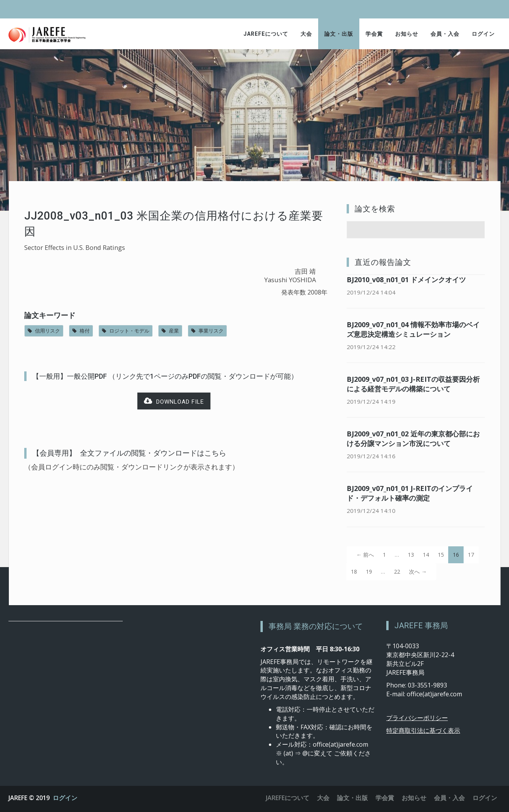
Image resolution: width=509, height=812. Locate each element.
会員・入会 (445, 34)
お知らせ (407, 34)
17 (471, 555)
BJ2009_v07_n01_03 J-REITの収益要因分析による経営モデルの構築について (413, 384)
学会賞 (374, 34)
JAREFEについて (266, 34)
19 (369, 572)
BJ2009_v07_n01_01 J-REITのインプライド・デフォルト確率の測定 (410, 493)
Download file (174, 401)
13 (411, 555)
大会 (306, 34)
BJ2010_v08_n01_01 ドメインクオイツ (406, 280)
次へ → (418, 572)
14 (426, 555)
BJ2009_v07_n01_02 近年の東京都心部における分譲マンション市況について (413, 438)
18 (354, 572)
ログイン (483, 34)
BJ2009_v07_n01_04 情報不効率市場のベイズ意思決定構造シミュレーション (413, 329)
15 (441, 555)
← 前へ (365, 555)
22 (397, 572)
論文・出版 (339, 34)
